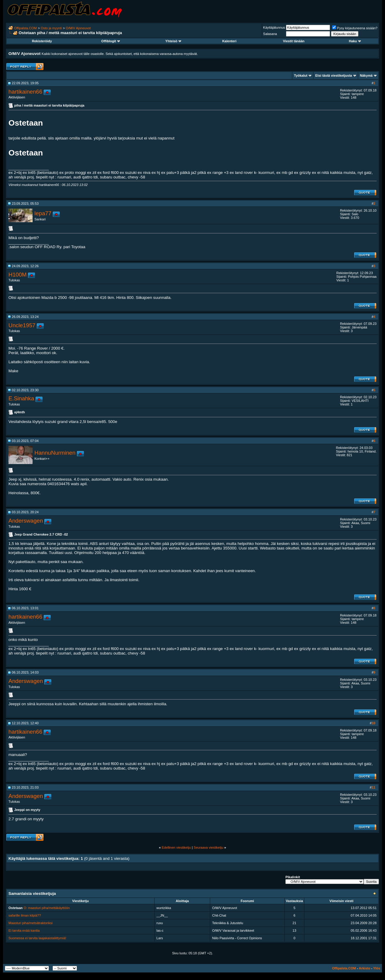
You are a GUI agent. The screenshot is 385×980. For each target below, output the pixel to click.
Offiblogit (111, 41)
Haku (355, 41)
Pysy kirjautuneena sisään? (355, 28)
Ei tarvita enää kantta (24, 930)
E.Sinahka (21, 398)
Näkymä (366, 75)
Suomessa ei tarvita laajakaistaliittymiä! (37, 938)
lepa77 (43, 213)
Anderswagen (26, 521)
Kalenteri (229, 41)
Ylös (377, 968)
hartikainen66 (25, 92)
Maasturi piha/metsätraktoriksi (30, 923)
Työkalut (301, 75)
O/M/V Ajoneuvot (78, 28)
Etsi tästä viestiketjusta (334, 75)
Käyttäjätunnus (274, 27)
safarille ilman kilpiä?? (25, 915)
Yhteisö (173, 41)
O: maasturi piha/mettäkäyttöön (47, 908)
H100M (18, 275)
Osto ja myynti (51, 28)
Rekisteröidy (42, 41)
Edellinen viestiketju (176, 847)
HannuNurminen (55, 453)
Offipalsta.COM (26, 28)
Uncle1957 (22, 325)
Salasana (270, 34)
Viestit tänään (294, 41)
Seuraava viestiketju (208, 847)
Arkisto (364, 968)
